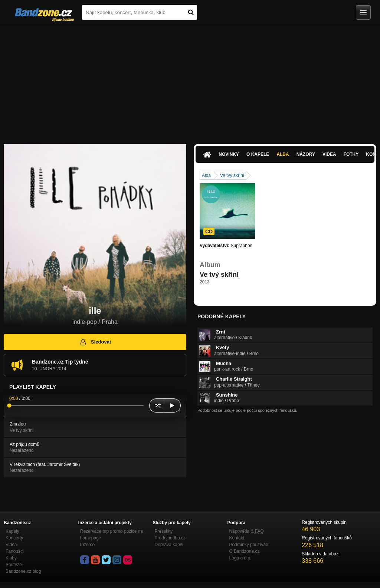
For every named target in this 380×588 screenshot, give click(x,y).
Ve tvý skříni (232, 175)
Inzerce (87, 545)
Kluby (11, 558)
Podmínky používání (249, 545)
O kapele (258, 154)
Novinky (229, 154)
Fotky (351, 154)
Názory (306, 154)
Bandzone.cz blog (23, 571)
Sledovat (95, 342)
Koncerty (14, 538)
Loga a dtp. (240, 558)
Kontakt (237, 538)
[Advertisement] (190, 81)
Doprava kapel (169, 545)
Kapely (12, 531)
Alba (283, 154)
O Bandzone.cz (244, 551)
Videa (329, 154)
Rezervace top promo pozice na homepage (112, 535)
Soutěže (14, 565)
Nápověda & (246, 531)
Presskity (164, 531)
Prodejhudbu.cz (170, 538)
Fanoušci (15, 551)
